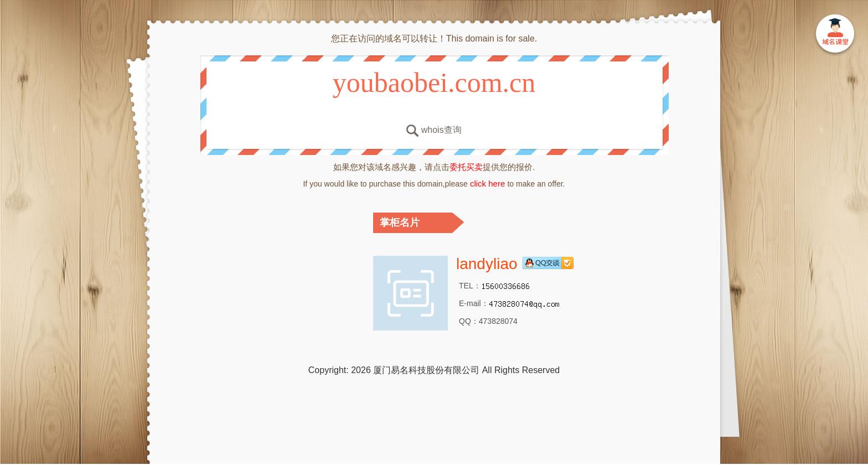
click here (488, 184)
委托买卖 (466, 167)
